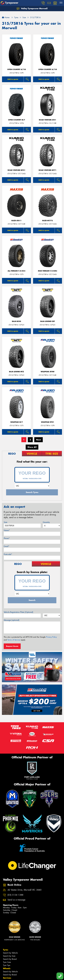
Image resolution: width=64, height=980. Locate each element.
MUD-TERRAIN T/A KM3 (48, 271)
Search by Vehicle (10, 953)
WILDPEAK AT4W (48, 372)
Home (6, 17)
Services (7, 978)
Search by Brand (10, 959)
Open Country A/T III (16, 69)
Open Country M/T (17, 120)
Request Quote (12, 646)
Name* (7, 530)
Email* (7, 546)
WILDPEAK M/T (17, 422)
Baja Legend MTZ (16, 372)
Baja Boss (16, 321)
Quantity (46, 522)
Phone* (7, 538)
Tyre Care (7, 962)
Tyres (6, 950)
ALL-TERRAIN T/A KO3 (16, 271)
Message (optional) (12, 620)
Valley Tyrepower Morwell (32, 9)
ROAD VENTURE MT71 (48, 170)
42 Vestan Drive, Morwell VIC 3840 (24, 890)
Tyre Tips (7, 965)
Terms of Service (14, 640)
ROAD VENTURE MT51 (16, 170)
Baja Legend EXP (48, 321)
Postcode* (8, 554)
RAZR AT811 (16, 221)
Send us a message (16, 900)
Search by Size (9, 956)
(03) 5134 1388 (15, 895)
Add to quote (13, 79)
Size (5, 522)
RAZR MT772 (48, 221)
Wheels (7, 968)
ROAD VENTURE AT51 (48, 120)
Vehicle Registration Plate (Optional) (18, 612)
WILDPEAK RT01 (48, 422)
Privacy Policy (51, 637)
